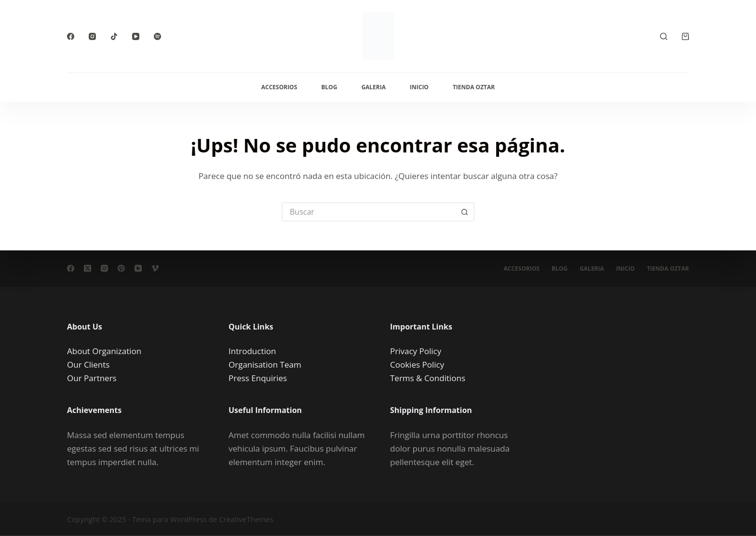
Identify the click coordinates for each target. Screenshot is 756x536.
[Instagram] (92, 36)
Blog (329, 87)
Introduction (252, 351)
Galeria (373, 87)
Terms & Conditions (428, 378)
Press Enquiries (258, 378)
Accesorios (279, 87)
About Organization (104, 351)
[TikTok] (114, 36)
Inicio (419, 87)
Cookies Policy (417, 364)
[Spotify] (157, 36)
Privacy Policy (416, 351)
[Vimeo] (155, 268)
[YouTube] (136, 36)
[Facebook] (71, 36)
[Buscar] (664, 36)
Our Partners (92, 378)
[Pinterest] (121, 268)
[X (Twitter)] (88, 268)
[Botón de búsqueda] (465, 212)
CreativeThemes (246, 519)
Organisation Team (265, 364)
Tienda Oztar (474, 87)
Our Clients (88, 364)
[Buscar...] (368, 212)
